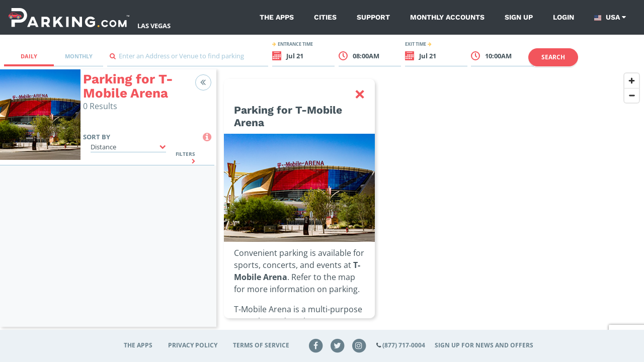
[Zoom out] (632, 95)
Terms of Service (261, 345)
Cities (325, 17)
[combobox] (188, 59)
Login (563, 17)
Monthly (79, 56)
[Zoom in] (632, 81)
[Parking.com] (69, 17)
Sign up (519, 17)
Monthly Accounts (447, 17)
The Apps (277, 17)
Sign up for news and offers (484, 345)
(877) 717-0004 (404, 345)
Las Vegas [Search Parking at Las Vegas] (154, 26)
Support (373, 17)
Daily (29, 56)
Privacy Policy (193, 345)
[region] (430, 204)
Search (553, 57)
